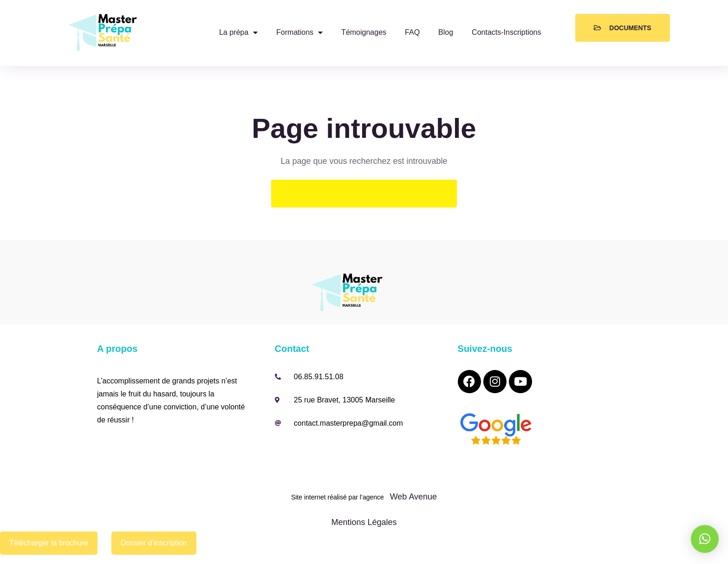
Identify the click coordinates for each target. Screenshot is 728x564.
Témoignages (364, 32)
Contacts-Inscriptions (506, 32)
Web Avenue (412, 497)
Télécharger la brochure (49, 543)
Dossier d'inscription (154, 543)
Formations (299, 32)
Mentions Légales (364, 522)
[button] (705, 539)
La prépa (238, 32)
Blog (446, 32)
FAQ (412, 32)
